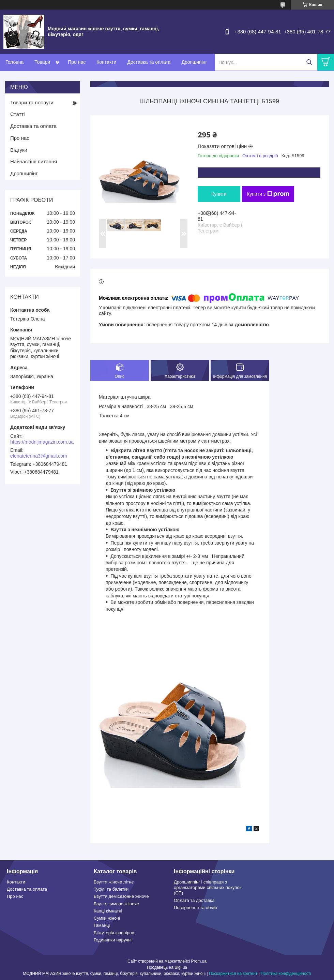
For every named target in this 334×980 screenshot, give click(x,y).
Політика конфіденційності (286, 974)
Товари (42, 62)
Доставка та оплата (149, 62)
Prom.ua (199, 961)
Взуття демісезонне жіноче (121, 896)
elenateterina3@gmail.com (39, 456)
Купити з (268, 194)
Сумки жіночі (107, 918)
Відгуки (19, 150)
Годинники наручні (113, 940)
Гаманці (102, 925)
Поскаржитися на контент (233, 974)
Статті (18, 114)
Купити (219, 194)
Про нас (77, 62)
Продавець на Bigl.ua (167, 967)
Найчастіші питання (34, 161)
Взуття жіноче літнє (114, 882)
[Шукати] (309, 62)
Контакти (106, 62)
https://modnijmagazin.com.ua (42, 442)
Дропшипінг (194, 62)
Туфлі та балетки (111, 889)
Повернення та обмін (195, 908)
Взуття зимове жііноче (116, 904)
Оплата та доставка (194, 900)
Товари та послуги (32, 102)
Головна (14, 62)
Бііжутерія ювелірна (114, 933)
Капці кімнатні (108, 911)
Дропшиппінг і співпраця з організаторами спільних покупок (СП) (208, 888)
